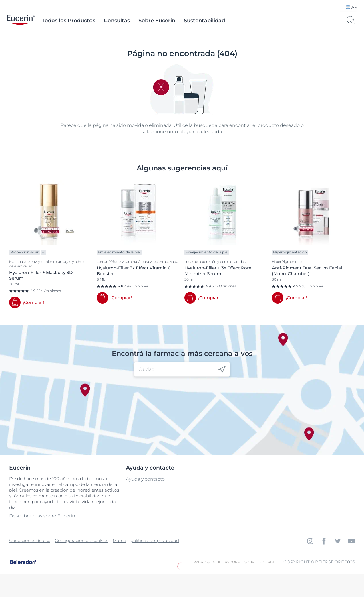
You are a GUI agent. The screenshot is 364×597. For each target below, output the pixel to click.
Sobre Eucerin (157, 21)
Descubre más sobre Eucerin (42, 516)
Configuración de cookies (81, 540)
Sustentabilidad (204, 21)
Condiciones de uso (30, 540)
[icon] (222, 370)
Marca (119, 540)
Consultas (117, 21)
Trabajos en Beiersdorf (216, 562)
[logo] (21, 21)
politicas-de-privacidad (155, 540)
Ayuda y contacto (145, 479)
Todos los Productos (68, 21)
